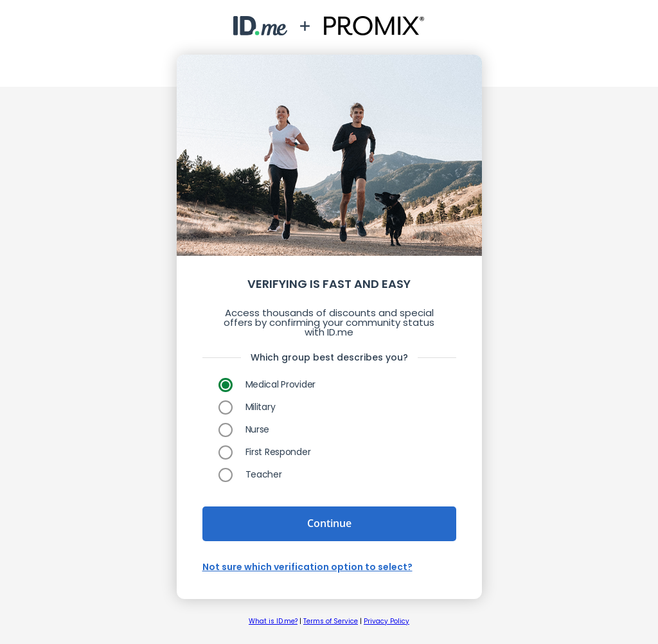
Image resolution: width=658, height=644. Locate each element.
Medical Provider (281, 384)
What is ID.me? (273, 621)
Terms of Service (331, 621)
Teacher (264, 474)
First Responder (278, 452)
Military (261, 407)
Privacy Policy (387, 621)
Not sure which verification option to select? (307, 567)
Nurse (258, 429)
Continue (329, 523)
